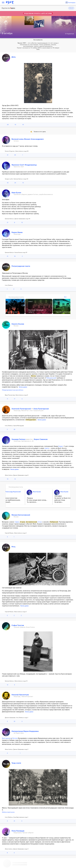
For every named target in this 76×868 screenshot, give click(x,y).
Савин (17, 522)
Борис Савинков (41, 439)
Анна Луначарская (41, 409)
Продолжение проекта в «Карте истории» (38, 14)
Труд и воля (16, 763)
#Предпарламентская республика (13, 390)
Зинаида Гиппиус (19, 439)
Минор (33, 376)
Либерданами (31, 420)
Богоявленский (31, 522)
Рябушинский (51, 378)
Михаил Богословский (54, 492)
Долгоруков (6, 738)
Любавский (54, 522)
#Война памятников (8, 812)
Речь (14, 547)
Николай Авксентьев (20, 695)
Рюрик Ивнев (17, 232)
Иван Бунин (16, 193)
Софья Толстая (18, 625)
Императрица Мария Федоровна (25, 731)
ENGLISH (71, 8)
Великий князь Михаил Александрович (28, 139)
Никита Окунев (18, 324)
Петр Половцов (18, 831)
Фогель (15, 738)
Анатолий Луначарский (21, 409)
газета (47, 448)
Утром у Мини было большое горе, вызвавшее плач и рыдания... (51, 500)
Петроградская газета (21, 266)
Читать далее (23, 387)
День (14, 57)
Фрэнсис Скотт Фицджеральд (24, 165)
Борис (61, 446)
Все (65, 297)
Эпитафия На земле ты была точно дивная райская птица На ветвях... (24, 499)
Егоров (22, 522)
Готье (40, 522)
